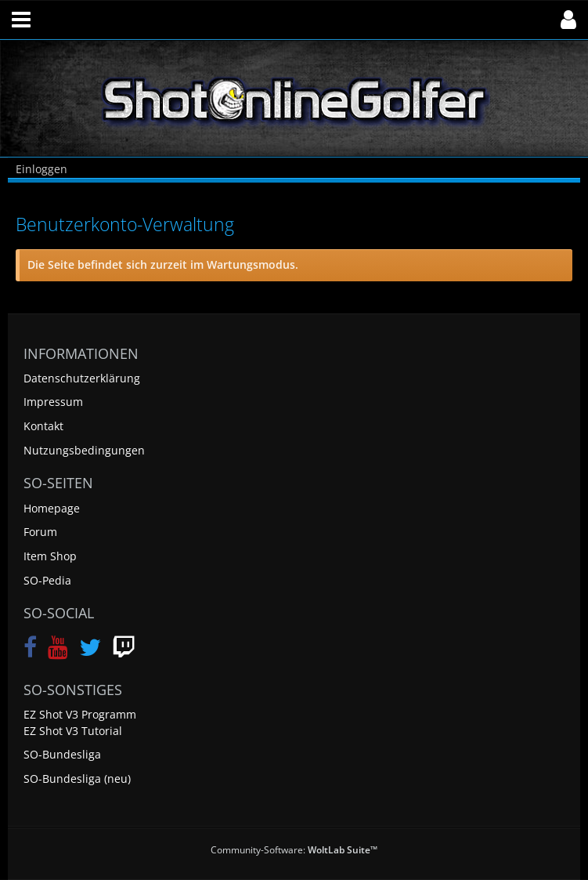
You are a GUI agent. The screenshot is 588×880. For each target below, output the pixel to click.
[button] (21, 20)
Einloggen (41, 169)
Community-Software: (294, 850)
